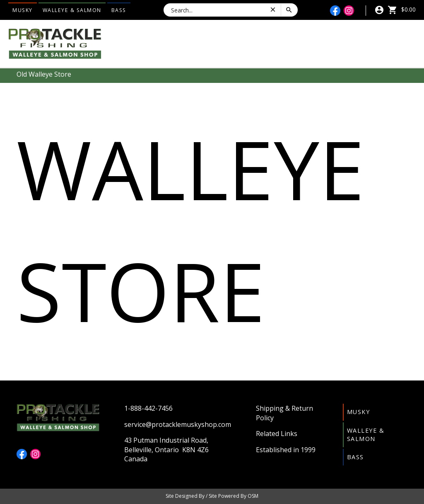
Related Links (277, 434)
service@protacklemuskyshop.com (178, 424)
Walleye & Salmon (72, 10)
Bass (119, 10)
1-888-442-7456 (148, 408)
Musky (23, 10)
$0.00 (402, 9)
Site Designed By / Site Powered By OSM (212, 496)
